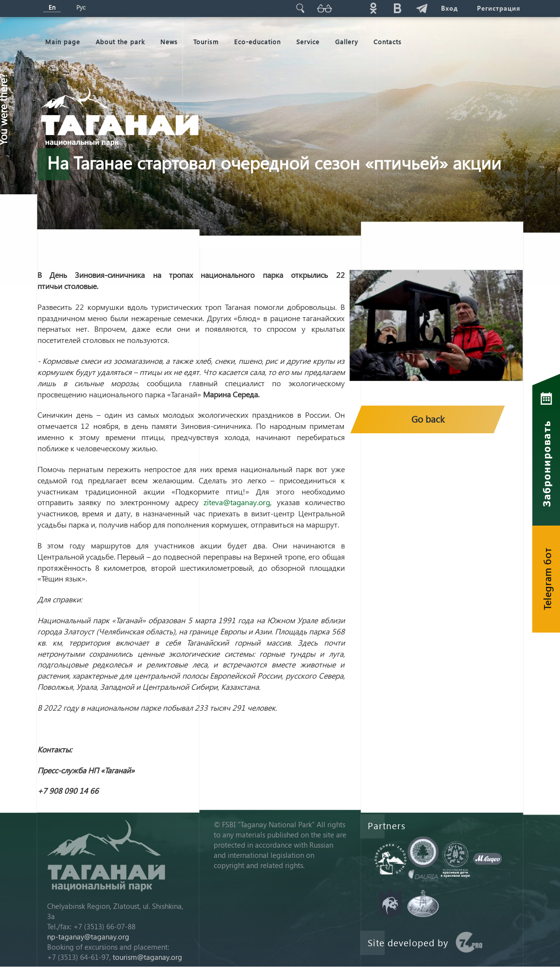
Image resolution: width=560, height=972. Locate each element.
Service (308, 42)
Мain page (63, 42)
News (169, 42)
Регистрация (499, 8)
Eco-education (257, 42)
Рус (81, 7)
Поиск (300, 8)
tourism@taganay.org (147, 957)
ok (373, 8)
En (52, 7)
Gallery (347, 42)
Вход (450, 8)
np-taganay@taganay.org (88, 937)
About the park (120, 42)
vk (397, 8)
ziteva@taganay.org (237, 502)
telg (422, 8)
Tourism (206, 42)
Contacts (388, 42)
